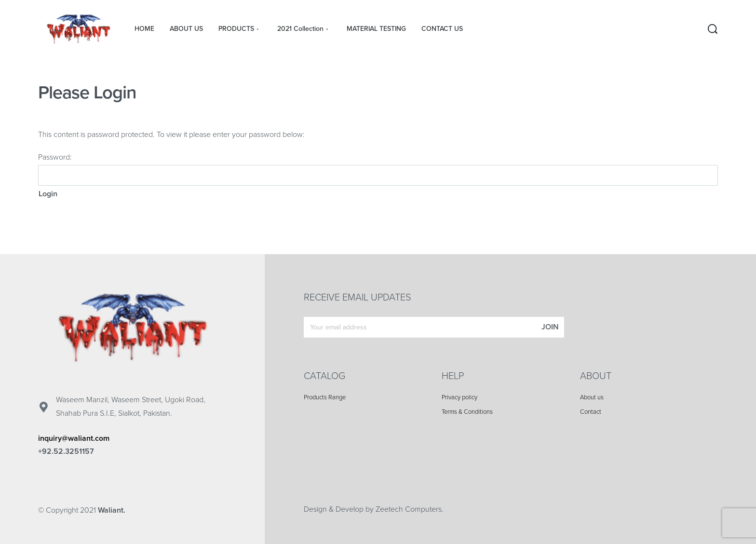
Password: (378, 169)
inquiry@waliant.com (74, 438)
